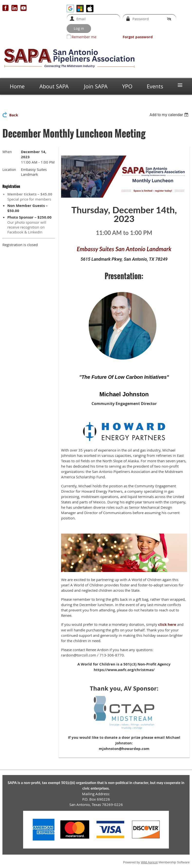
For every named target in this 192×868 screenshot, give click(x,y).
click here (167, 624)
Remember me (84, 37)
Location (9, 170)
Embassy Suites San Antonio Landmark (124, 249)
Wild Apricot (149, 862)
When (7, 152)
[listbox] (169, 115)
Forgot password (138, 37)
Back (14, 115)
